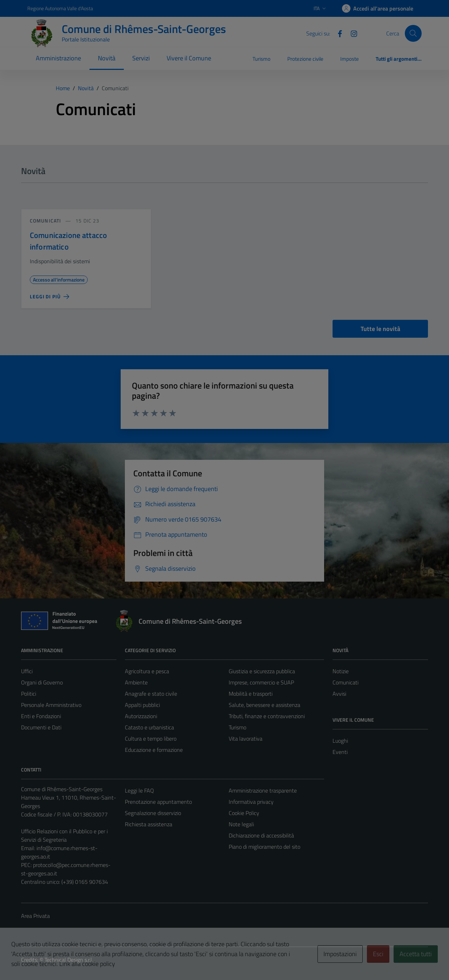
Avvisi (339, 694)
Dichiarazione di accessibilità (261, 835)
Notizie (341, 671)
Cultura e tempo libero (151, 739)
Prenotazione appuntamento (158, 802)
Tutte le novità (380, 329)
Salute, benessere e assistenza (264, 705)
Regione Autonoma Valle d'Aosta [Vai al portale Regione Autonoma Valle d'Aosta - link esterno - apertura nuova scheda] (60, 8)
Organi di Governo (42, 682)
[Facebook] (337, 33)
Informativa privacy (251, 802)
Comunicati (45, 221)
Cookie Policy (244, 813)
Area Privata (35, 916)
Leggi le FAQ (139, 790)
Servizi (141, 58)
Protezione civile (305, 59)
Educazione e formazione (154, 750)
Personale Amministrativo (51, 705)
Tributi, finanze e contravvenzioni (267, 716)
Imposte (350, 59)
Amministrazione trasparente (263, 790)
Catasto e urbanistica (149, 727)
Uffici (27, 671)
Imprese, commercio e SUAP (261, 682)
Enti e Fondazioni (41, 716)
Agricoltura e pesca (147, 671)
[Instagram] (351, 33)
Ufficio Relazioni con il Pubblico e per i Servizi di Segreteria (64, 835)
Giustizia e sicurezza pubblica (262, 671)
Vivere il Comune (189, 58)
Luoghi (340, 741)
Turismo (262, 59)
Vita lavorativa (246, 739)
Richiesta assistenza (149, 824)
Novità (107, 58)
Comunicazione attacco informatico (68, 241)
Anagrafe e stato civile (151, 694)
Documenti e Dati (41, 727)
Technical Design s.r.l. (69, 960)
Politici (29, 694)
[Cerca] (413, 33)
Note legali (241, 824)
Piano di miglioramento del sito (264, 847)
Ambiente (136, 682)
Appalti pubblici (142, 705)
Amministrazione (58, 58)
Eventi (340, 752)
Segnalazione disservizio (153, 813)
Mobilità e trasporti (251, 694)
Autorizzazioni (141, 716)
